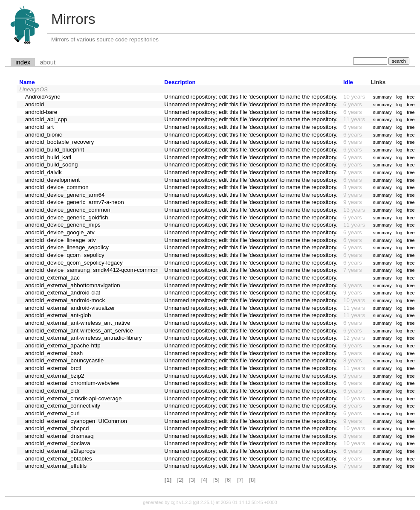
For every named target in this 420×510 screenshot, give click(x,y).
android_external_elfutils (56, 466)
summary (382, 97)
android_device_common (57, 187)
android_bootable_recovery (60, 142)
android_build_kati (48, 157)
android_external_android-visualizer (70, 308)
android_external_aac (52, 278)
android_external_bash (54, 353)
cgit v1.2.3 (181, 502)
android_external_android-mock (65, 300)
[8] (252, 480)
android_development (52, 180)
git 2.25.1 (204, 502)
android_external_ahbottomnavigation (73, 285)
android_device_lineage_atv (61, 240)
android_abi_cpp (46, 119)
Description (180, 82)
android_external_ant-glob (58, 315)
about (48, 62)
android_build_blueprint (55, 150)
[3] (193, 480)
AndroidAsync (43, 97)
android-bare (41, 112)
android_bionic (44, 135)
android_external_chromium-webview (72, 383)
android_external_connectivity (63, 406)
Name (27, 82)
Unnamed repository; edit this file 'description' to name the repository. (251, 97)
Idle (348, 82)
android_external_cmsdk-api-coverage (74, 398)
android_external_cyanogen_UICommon (76, 421)
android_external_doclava (58, 443)
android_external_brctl (53, 368)
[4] (204, 480)
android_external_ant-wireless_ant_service (79, 331)
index (23, 62)
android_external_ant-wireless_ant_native (78, 323)
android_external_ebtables (59, 459)
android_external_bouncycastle (65, 360)
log (399, 97)
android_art (39, 127)
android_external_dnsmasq (59, 436)
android (35, 104)
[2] (180, 480)
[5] (216, 480)
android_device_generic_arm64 (65, 195)
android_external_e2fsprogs (60, 451)
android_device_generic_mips (63, 225)
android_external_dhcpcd (57, 428)
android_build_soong (52, 165)
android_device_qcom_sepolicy (65, 255)
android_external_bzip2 (55, 376)
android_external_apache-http (63, 345)
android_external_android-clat (63, 293)
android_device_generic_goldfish (67, 217)
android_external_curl (52, 413)
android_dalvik (43, 172)
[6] (228, 480)
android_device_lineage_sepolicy (67, 247)
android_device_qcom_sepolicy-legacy (74, 263)
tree (411, 97)
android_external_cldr (52, 391)
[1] (168, 480)
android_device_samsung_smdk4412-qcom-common (92, 270)
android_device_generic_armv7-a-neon (75, 202)
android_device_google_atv (60, 232)
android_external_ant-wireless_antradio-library (84, 338)
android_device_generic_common (68, 210)
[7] (240, 480)
